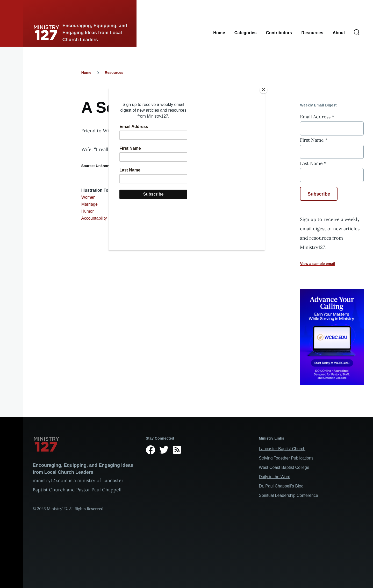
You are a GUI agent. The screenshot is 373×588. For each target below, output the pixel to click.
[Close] (263, 90)
